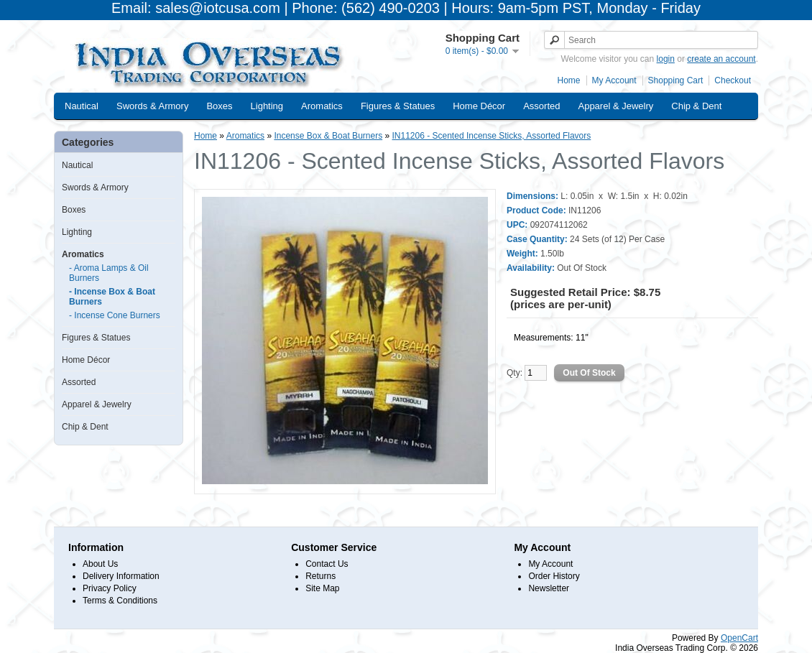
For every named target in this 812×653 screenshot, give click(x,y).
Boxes (219, 106)
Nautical (82, 106)
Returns (320, 576)
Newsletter (549, 588)
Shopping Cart (676, 80)
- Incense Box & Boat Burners (112, 297)
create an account (721, 59)
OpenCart (739, 638)
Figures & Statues (398, 106)
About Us (100, 564)
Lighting (267, 106)
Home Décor (479, 106)
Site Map (322, 588)
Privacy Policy (110, 588)
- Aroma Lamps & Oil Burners (109, 273)
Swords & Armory (152, 106)
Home (569, 80)
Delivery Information (121, 576)
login (666, 59)
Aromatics (322, 106)
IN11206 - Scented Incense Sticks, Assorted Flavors (491, 136)
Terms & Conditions (120, 601)
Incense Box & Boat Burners (328, 136)
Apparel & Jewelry (615, 106)
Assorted (541, 106)
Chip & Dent (696, 106)
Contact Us (327, 564)
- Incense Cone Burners (115, 315)
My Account (614, 80)
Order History (554, 576)
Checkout (733, 80)
